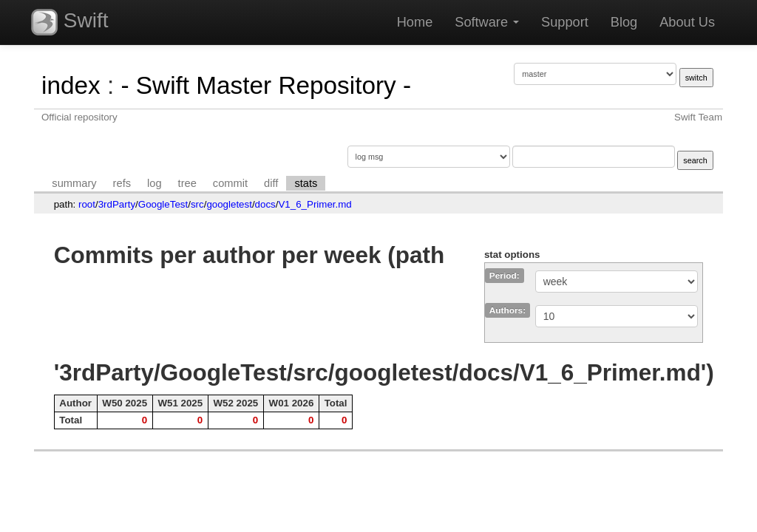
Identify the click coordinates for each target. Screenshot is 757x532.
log (155, 183)
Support (565, 22)
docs (265, 204)
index (71, 85)
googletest (229, 204)
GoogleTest (163, 204)
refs (122, 183)
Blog (624, 22)
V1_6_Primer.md (315, 204)
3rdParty (117, 204)
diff (271, 183)
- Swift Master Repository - (266, 85)
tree (187, 183)
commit (230, 183)
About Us (687, 22)
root (87, 204)
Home (415, 22)
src (197, 204)
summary (74, 183)
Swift (69, 22)
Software (487, 22)
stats (306, 183)
